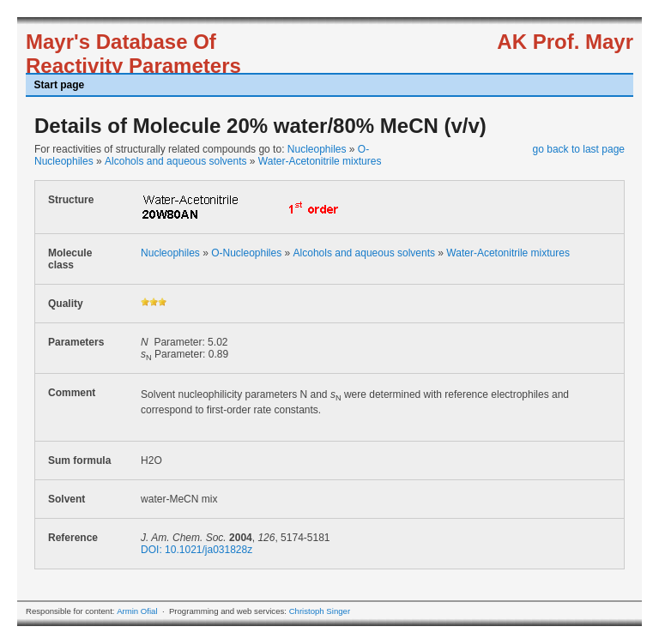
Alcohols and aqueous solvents (175, 161)
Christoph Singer (320, 611)
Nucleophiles (317, 149)
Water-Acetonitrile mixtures (320, 161)
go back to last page (579, 149)
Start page (60, 85)
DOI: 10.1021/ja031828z (196, 550)
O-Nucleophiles (246, 253)
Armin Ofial (137, 611)
